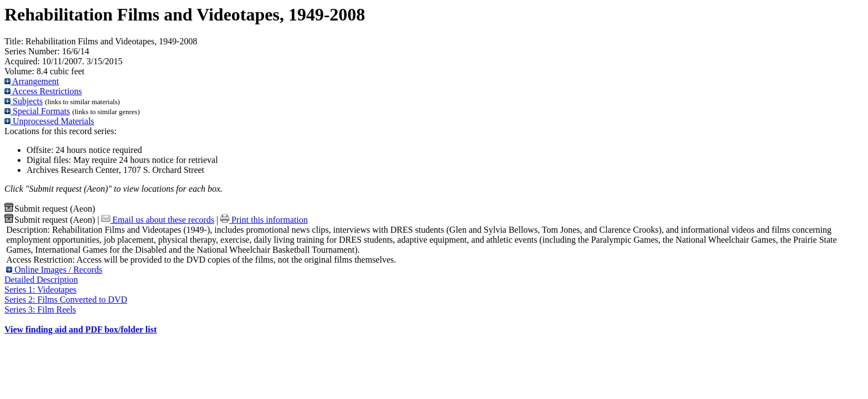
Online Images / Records (54, 270)
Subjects (24, 101)
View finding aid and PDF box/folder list (81, 329)
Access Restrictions (43, 91)
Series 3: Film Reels (40, 310)
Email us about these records (158, 220)
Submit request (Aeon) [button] (50, 209)
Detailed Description (41, 280)
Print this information (264, 220)
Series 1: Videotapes (40, 290)
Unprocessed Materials (49, 121)
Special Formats (37, 111)
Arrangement (32, 81)
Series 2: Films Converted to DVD (66, 300)
